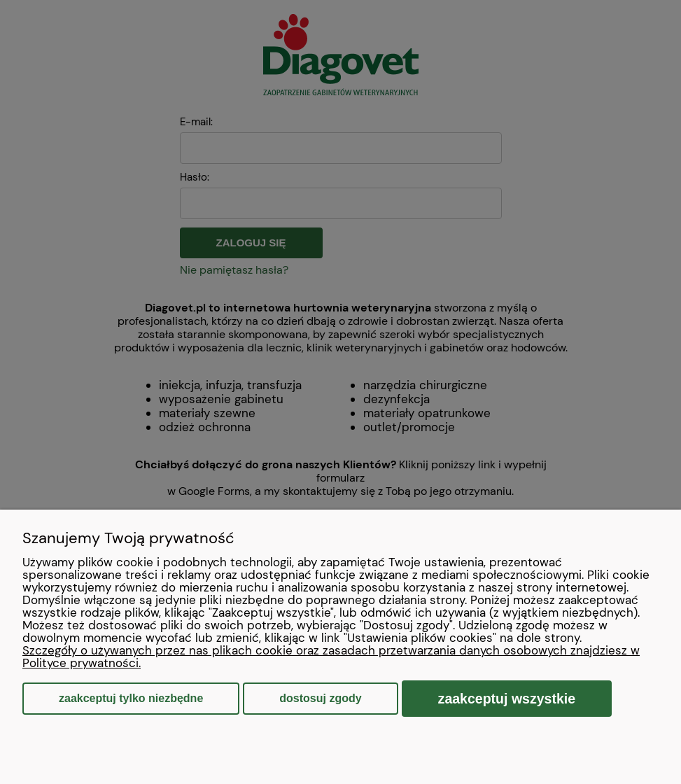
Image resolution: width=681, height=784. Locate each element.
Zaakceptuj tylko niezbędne (131, 698)
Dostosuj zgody (320, 698)
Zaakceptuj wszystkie (507, 699)
